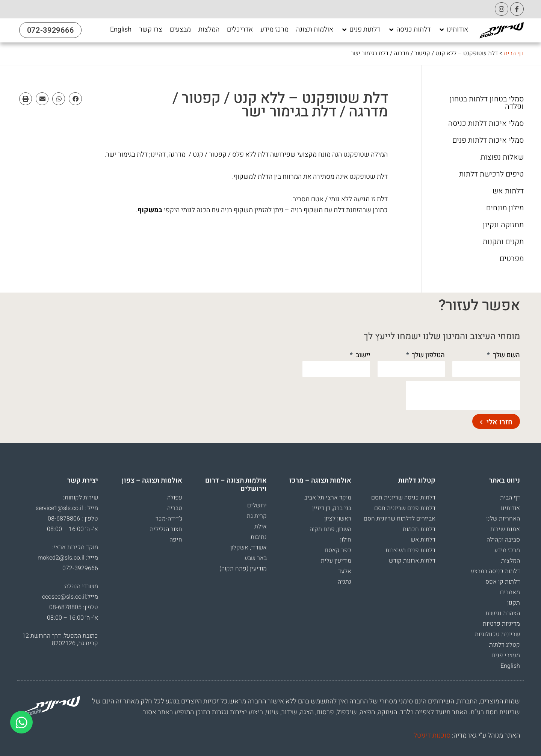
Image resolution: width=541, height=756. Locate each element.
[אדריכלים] (240, 30)
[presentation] (463, 395)
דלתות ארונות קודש (412, 561)
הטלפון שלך (428, 355)
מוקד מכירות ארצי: (75, 547)
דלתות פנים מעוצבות (410, 550)
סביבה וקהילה (503, 540)
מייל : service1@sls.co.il (67, 508)
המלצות (511, 561)
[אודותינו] (453, 30)
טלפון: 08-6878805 (74, 607)
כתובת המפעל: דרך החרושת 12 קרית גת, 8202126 (60, 640)
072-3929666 (80, 568)
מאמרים (510, 592)
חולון (346, 540)
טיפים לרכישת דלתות (491, 174)
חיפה (176, 540)
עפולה (175, 498)
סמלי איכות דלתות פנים (488, 140)
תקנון (514, 603)
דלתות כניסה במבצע (495, 571)
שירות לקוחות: (81, 498)
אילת (261, 527)
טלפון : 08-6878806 (73, 519)
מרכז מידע (507, 550)
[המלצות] (209, 30)
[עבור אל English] (121, 30)
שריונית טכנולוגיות (497, 634)
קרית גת (257, 516)
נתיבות (259, 537)
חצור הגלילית (166, 529)
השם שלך (506, 355)
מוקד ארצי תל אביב (328, 498)
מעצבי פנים (506, 655)
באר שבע (256, 558)
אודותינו (510, 508)
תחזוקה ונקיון (503, 225)
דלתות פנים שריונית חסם (405, 508)
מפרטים (512, 259)
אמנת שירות (505, 529)
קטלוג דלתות (505, 645)
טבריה (175, 508)
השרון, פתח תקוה (330, 529)
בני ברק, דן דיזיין (332, 508)
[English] (121, 30)
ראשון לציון (338, 519)
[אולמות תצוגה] (315, 30)
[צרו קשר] (151, 30)
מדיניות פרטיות (501, 624)
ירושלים (257, 506)
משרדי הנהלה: (81, 586)
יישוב (362, 355)
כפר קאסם (338, 550)
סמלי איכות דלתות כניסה (486, 124)
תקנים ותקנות (503, 242)
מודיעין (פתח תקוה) (243, 569)
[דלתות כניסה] (409, 30)
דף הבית (514, 53)
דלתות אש (508, 191)
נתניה (345, 582)
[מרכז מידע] (274, 30)
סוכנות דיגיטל (432, 736)
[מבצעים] (180, 30)
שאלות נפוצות (502, 157)
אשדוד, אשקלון (249, 548)
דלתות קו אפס (503, 582)
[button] (75, 99)
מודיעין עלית (336, 561)
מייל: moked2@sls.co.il (68, 558)
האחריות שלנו (503, 519)
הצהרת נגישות (503, 613)
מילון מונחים (505, 208)
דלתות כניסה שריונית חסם (403, 498)
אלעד (345, 571)
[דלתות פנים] (360, 30)
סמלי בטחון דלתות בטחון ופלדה (487, 103)
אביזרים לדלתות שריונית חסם (400, 519)
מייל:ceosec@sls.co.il (70, 597)
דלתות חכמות (419, 529)
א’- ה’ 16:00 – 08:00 (73, 529)
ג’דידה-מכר (169, 519)
